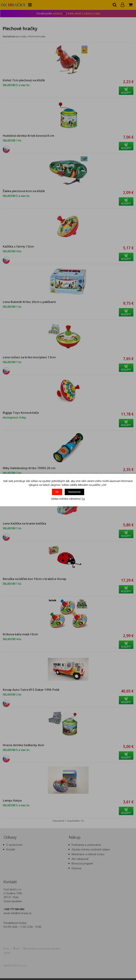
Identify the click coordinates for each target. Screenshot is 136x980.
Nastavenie (74, 492)
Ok (57, 492)
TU (83, 499)
